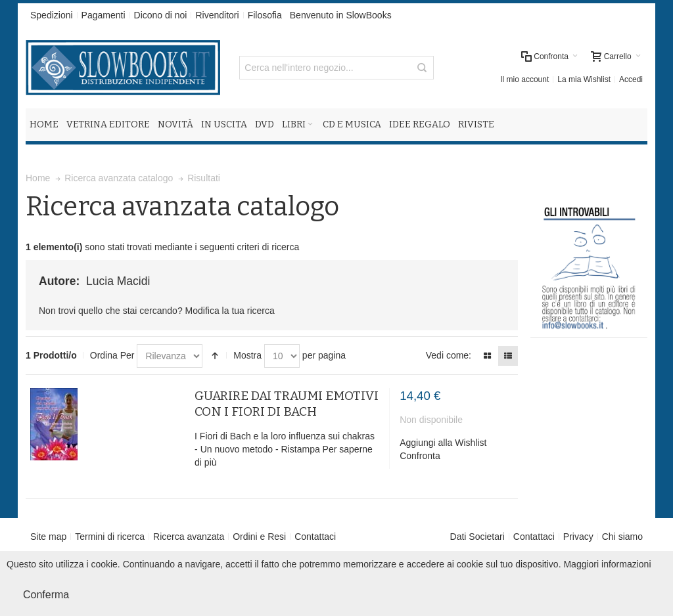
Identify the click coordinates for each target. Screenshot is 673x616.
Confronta (420, 456)
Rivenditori (217, 15)
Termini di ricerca (110, 537)
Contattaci (315, 537)
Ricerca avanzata (189, 537)
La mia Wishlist (584, 79)
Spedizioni (52, 15)
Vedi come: (449, 355)
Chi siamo (622, 537)
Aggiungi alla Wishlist (443, 443)
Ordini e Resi (259, 537)
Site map (48, 537)
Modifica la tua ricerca (230, 311)
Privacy (578, 537)
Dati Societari (477, 537)
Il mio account (524, 79)
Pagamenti (104, 15)
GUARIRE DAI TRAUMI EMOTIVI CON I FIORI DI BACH (287, 404)
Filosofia (265, 15)
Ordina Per (112, 355)
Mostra (247, 355)
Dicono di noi (161, 15)
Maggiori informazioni (607, 564)
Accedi (631, 79)
